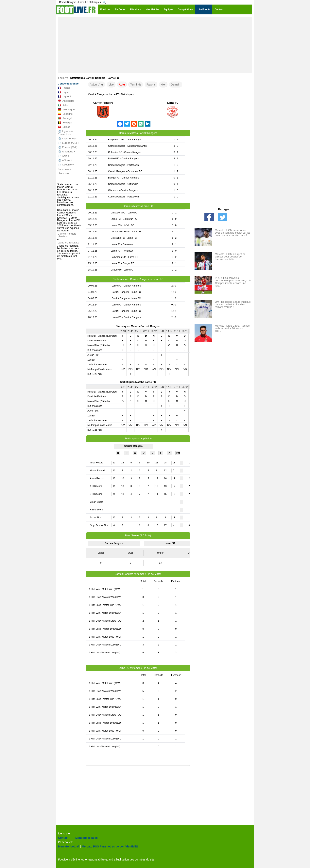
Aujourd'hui (97, 85)
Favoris (151, 85)
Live (111, 85)
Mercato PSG (90, 846)
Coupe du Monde (68, 84)
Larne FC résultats (68, 243)
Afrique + (65, 160)
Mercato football (69, 846)
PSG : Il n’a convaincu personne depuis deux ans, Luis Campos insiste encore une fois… (233, 282)
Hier (163, 85)
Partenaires (64, 169)
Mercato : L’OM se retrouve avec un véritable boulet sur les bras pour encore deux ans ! (233, 233)
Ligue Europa (68, 139)
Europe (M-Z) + (69, 147)
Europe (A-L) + (68, 143)
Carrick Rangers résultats (67, 235)
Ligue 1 (64, 92)
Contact (63, 838)
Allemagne (66, 110)
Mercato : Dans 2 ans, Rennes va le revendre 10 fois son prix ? (232, 328)
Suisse (64, 127)
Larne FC (173, 103)
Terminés (136, 85)
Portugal (65, 118)
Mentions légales (86, 838)
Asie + (64, 156)
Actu (122, 85)
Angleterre (66, 101)
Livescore (63, 173)
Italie (63, 105)
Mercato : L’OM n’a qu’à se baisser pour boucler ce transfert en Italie (230, 257)
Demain (176, 85)
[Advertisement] (155, 45)
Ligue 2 (64, 97)
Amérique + (67, 152)
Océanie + (66, 165)
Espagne (65, 114)
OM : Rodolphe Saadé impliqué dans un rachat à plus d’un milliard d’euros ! (233, 304)
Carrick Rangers (103, 103)
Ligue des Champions (65, 133)
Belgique (65, 123)
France (64, 88)
